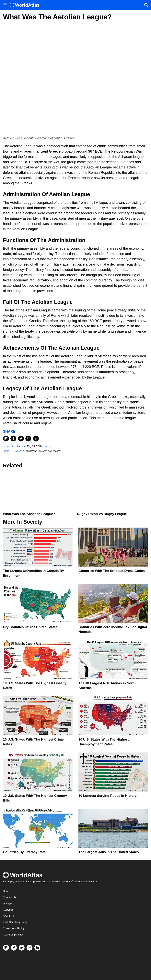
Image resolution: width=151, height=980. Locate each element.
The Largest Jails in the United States (109, 852)
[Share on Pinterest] (28, 439)
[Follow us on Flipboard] (6, 948)
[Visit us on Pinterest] (29, 948)
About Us (8, 916)
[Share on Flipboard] (6, 439)
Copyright (9, 910)
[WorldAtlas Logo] (26, 5)
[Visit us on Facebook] (14, 948)
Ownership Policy (13, 935)
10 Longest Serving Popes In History (108, 796)
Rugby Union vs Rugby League (102, 514)
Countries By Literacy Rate (24, 852)
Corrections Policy (14, 928)
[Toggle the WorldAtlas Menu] (5, 5)
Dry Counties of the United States (30, 627)
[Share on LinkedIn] (36, 439)
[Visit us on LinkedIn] (37, 948)
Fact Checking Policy (15, 922)
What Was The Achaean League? (29, 514)
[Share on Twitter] (21, 439)
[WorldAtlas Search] (146, 5)
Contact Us (10, 897)
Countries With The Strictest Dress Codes (112, 571)
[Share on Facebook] (13, 439)
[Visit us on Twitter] (22, 948)
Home (6, 891)
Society (48, 446)
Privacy (7, 904)
